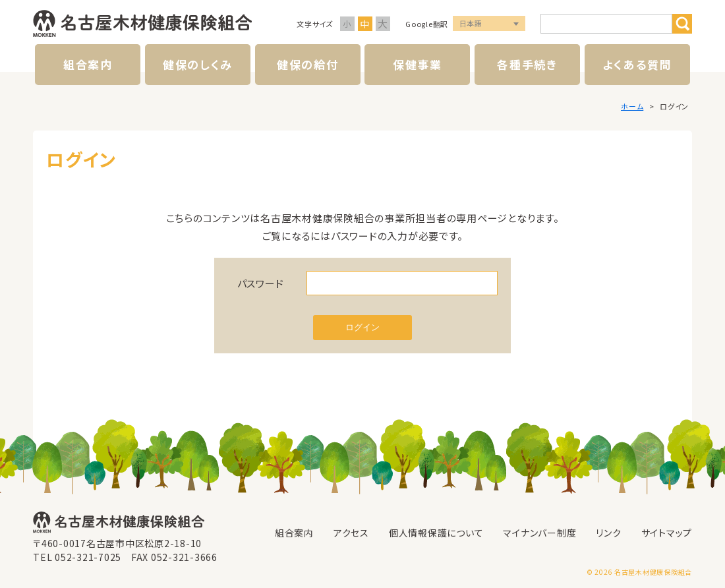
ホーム (632, 106)
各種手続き (527, 64)
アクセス (351, 533)
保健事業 (418, 64)
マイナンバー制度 (539, 533)
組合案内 (88, 64)
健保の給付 (308, 64)
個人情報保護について (436, 533)
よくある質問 (637, 64)
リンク (608, 533)
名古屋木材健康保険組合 (142, 24)
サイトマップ (667, 533)
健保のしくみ (198, 64)
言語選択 (489, 24)
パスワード (261, 283)
